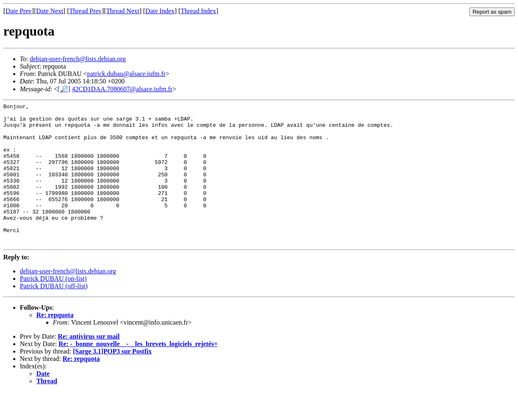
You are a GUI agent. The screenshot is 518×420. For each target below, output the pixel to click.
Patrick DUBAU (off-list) (54, 314)
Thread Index (198, 11)
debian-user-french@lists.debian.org (78, 59)
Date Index (160, 11)
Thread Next (123, 11)
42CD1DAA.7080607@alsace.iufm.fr (122, 89)
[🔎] (64, 89)
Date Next (50, 11)
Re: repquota (55, 343)
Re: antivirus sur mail (89, 365)
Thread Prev (85, 11)
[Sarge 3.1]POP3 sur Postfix (112, 380)
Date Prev (19, 11)
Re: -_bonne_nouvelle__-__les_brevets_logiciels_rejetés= (138, 372)
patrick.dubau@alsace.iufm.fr (126, 74)
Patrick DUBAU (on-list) (53, 307)
